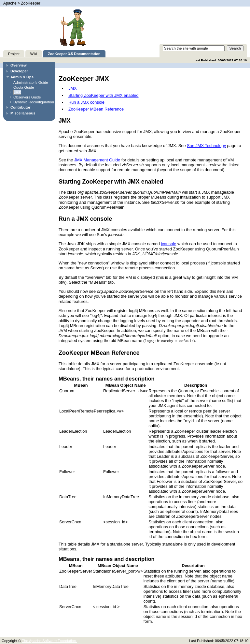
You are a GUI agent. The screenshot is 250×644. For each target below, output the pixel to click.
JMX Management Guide (97, 160)
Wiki (34, 54)
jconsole (168, 244)
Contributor (21, 107)
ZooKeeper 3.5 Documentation (74, 54)
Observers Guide (27, 97)
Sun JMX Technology (206, 146)
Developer (19, 71)
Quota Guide (24, 87)
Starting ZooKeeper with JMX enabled (104, 95)
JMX (17, 92)
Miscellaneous (23, 113)
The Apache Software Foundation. (49, 640)
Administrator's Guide (31, 82)
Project (14, 54)
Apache (10, 3)
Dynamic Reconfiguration (34, 102)
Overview (19, 65)
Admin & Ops (22, 77)
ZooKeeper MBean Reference (96, 109)
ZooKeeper (30, 3)
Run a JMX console (86, 102)
